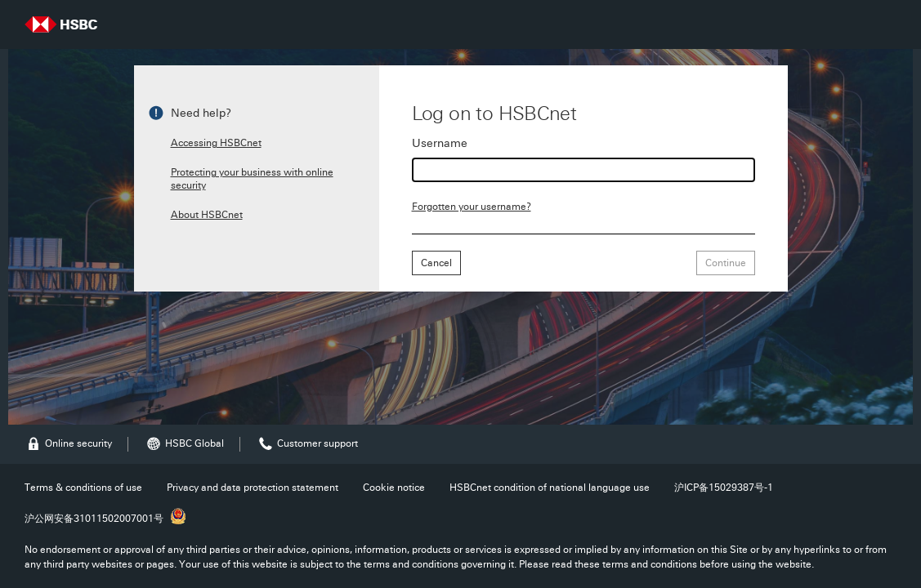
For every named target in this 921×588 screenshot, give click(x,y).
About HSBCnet (207, 215)
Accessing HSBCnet (216, 143)
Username (440, 144)
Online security (68, 444)
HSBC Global (184, 444)
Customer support (307, 444)
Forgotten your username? (472, 207)
